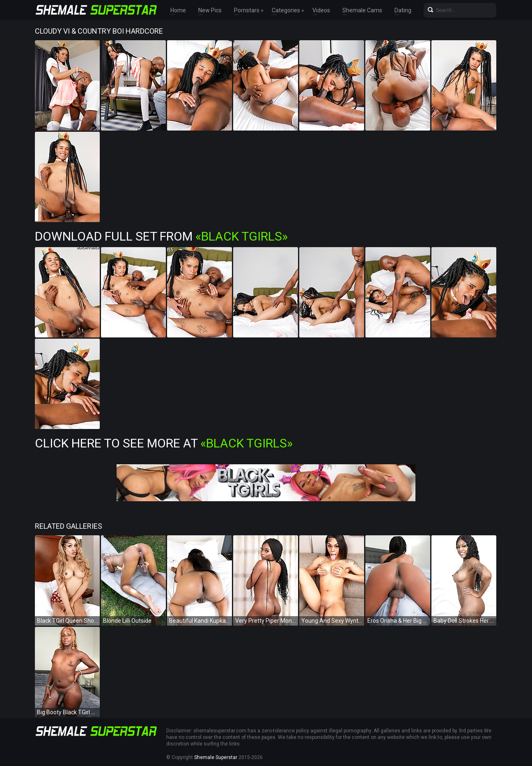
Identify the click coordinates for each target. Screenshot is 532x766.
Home (178, 10)
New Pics (210, 10)
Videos (321, 10)
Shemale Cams (362, 10)
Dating (403, 10)
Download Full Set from (161, 236)
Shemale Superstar (216, 757)
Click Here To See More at (164, 443)
